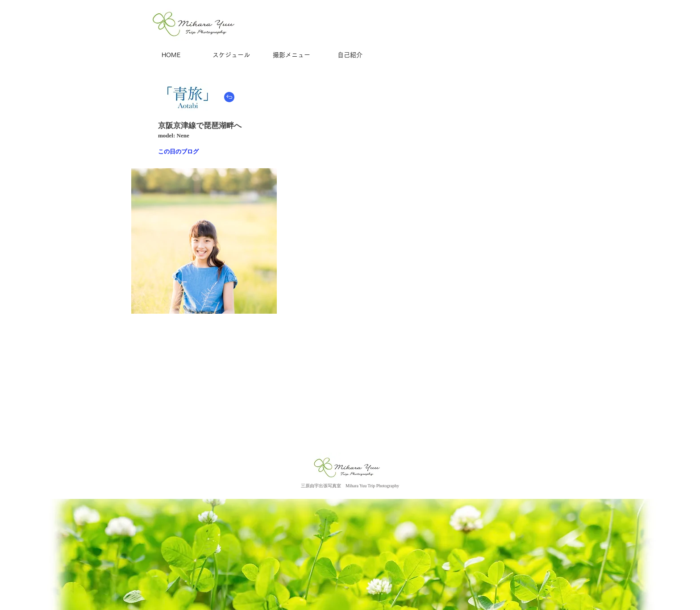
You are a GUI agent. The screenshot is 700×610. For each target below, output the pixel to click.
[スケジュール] (231, 55)
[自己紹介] (350, 55)
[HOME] (171, 55)
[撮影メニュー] (292, 55)
